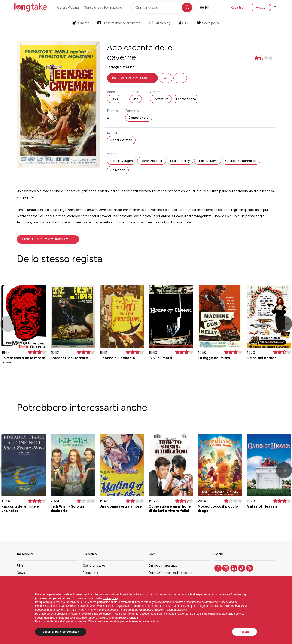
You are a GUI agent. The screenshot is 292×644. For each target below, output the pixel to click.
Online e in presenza (163, 566)
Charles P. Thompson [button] (241, 161)
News (21, 573)
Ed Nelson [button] (118, 170)
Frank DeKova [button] (208, 161)
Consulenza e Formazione (103, 8)
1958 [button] (114, 99)
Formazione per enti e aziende (170, 573)
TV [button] (184, 23)
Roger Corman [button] (121, 140)
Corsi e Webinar (68, 8)
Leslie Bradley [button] (180, 161)
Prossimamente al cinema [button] (119, 23)
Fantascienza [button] (186, 99)
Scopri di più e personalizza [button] (61, 632)
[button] (132, 78)
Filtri (206, 8)
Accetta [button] (245, 632)
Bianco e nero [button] (139, 118)
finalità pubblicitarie (222, 606)
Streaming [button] (160, 23)
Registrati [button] (238, 8)
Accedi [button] (261, 8)
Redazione (90, 573)
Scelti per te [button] (208, 23)
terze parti (96, 602)
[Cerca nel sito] (162, 8)
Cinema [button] (81, 23)
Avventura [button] (161, 99)
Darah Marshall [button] (152, 161)
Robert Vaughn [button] (122, 161)
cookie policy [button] (110, 598)
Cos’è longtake (94, 566)
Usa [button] (136, 99)
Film (20, 566)
